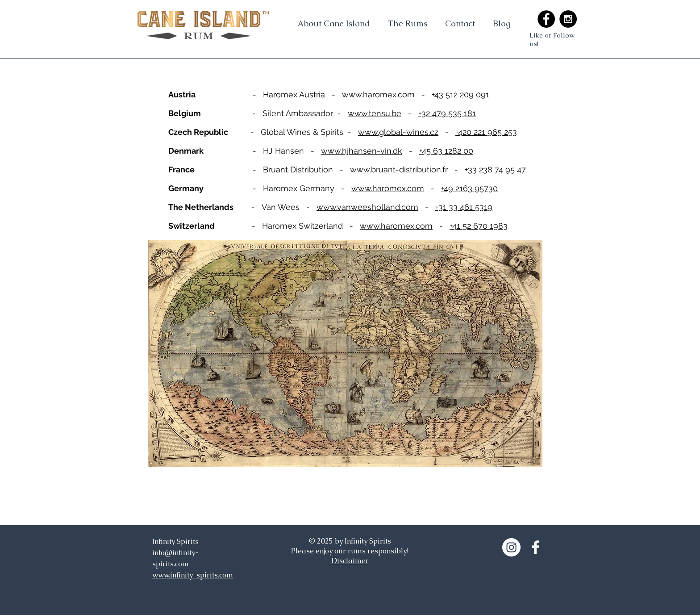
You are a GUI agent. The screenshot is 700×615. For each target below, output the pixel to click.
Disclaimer (350, 561)
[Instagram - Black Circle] (568, 19)
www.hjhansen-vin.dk (362, 151)
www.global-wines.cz (398, 132)
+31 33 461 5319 (464, 207)
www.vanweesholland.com (367, 207)
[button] (408, 23)
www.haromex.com (378, 94)
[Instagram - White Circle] (511, 547)
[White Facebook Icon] (535, 547)
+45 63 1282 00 (446, 151)
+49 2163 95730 (469, 188)
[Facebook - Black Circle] (546, 19)
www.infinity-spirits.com (193, 575)
